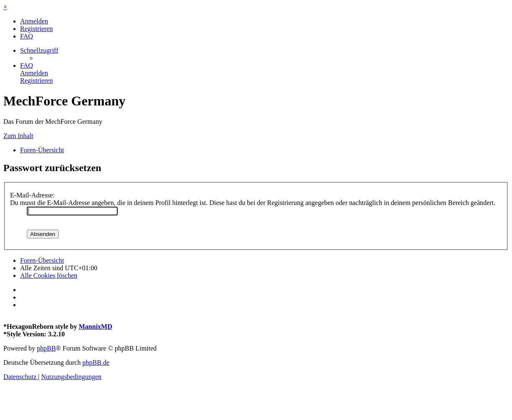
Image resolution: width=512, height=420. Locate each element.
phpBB (46, 348)
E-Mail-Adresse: (32, 195)
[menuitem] (34, 21)
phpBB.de (96, 362)
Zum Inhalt (18, 136)
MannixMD (95, 327)
